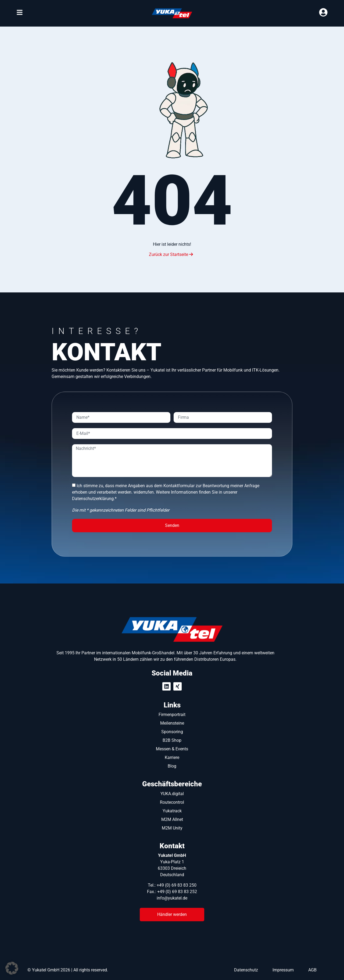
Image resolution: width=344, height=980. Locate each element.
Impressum (283, 970)
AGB (312, 970)
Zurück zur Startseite (171, 254)
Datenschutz (246, 970)
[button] (12, 968)
